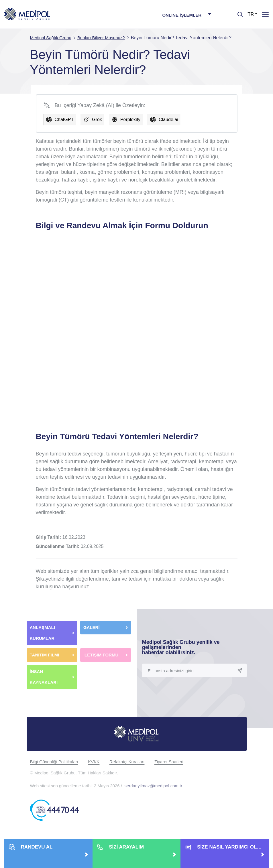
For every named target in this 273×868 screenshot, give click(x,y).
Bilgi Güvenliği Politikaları (54, 762)
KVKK (94, 762)
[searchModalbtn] (238, 12)
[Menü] (265, 14)
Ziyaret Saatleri (169, 762)
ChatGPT (64, 120)
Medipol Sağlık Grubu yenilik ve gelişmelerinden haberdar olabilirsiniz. (181, 647)
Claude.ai (168, 120)
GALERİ (92, 627)
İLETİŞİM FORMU (101, 655)
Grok (97, 120)
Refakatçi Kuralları (127, 762)
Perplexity (130, 120)
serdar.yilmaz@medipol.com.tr (153, 786)
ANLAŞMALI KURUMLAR (42, 633)
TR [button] (251, 14)
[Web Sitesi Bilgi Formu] (136, 332)
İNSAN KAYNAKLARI (44, 677)
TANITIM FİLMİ (45, 655)
